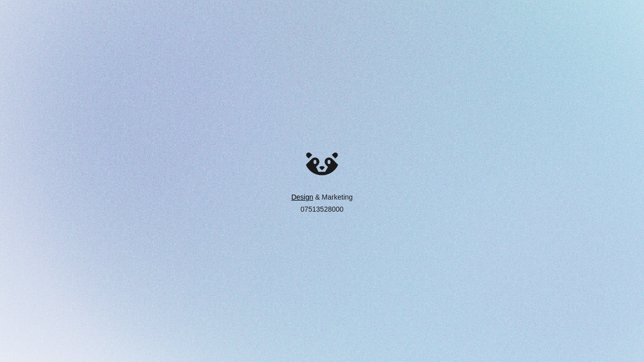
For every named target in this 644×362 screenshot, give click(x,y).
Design (302, 197)
